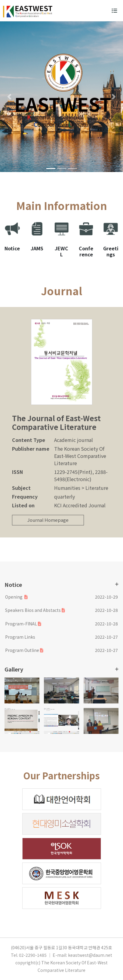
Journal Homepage (48, 520)
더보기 (117, 584)
